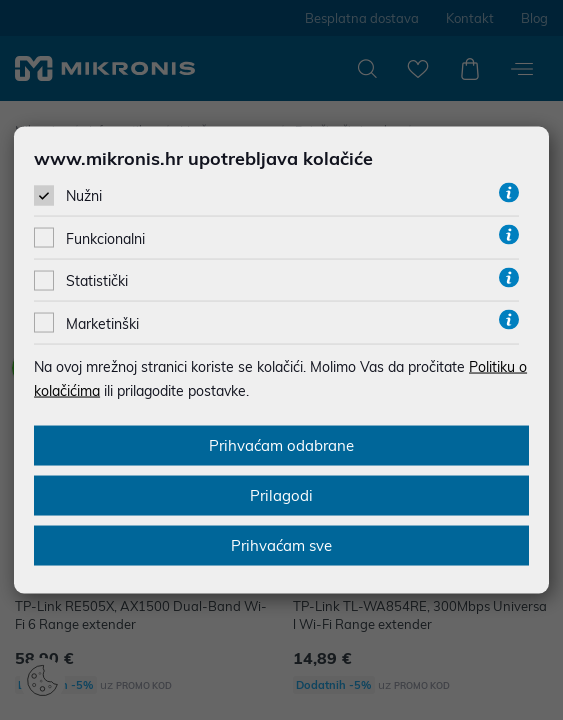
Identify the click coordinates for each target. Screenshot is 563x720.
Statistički (97, 281)
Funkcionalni (105, 239)
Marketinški (102, 323)
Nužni (84, 196)
